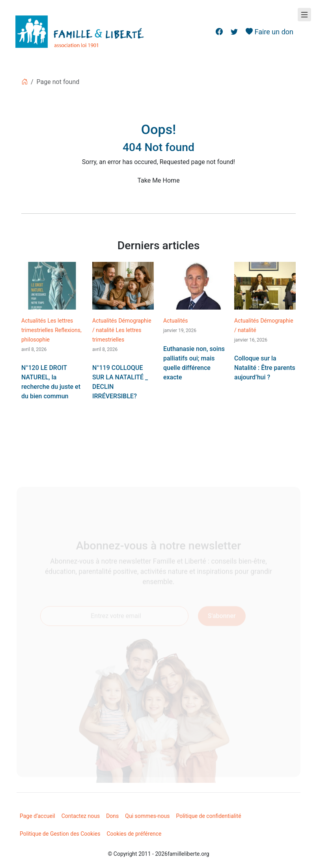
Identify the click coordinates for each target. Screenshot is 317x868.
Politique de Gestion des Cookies (60, 834)
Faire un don (269, 32)
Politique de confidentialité (208, 816)
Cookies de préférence (134, 834)
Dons (112, 816)
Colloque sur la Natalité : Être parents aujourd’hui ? (265, 368)
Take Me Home (158, 180)
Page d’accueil (37, 816)
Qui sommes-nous (147, 816)
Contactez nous (81, 816)
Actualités (34, 321)
